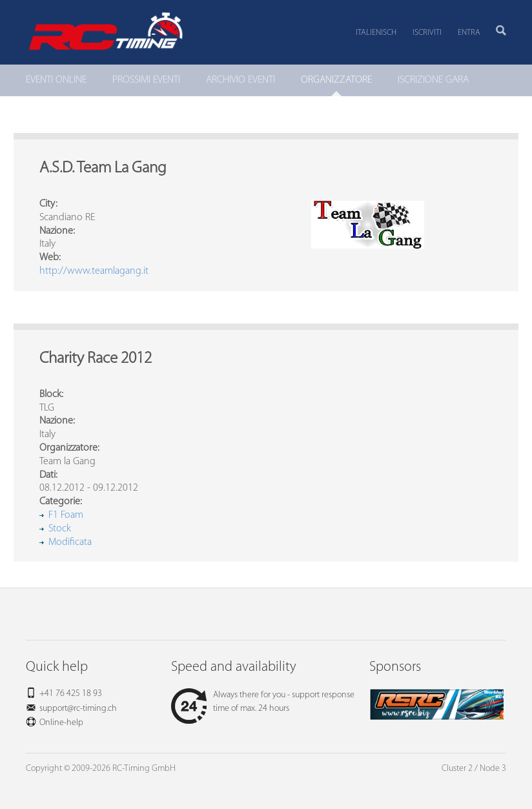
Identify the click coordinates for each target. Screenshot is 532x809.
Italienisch (376, 33)
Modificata (70, 542)
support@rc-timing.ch (78, 709)
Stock (60, 529)
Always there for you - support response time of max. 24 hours (263, 702)
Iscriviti (427, 33)
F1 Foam (66, 515)
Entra (469, 33)
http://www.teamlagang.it (94, 271)
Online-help (61, 723)
